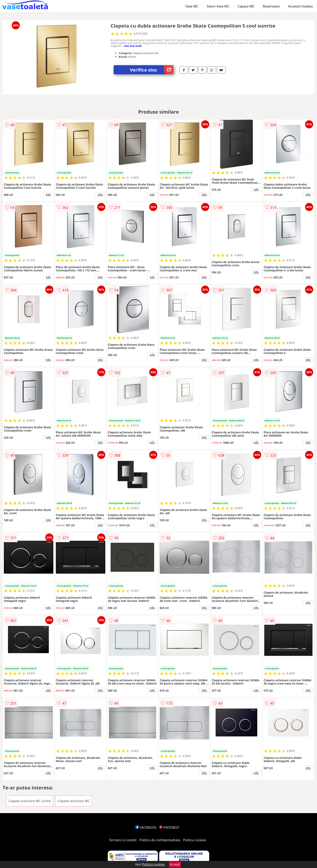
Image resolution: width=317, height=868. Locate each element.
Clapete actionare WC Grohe (30, 801)
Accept (175, 864)
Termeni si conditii (123, 840)
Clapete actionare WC (74, 801)
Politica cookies (195, 840)
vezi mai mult (133, 46)
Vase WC (192, 6)
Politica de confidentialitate (160, 840)
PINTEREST (169, 827)
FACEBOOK (146, 827)
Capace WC (246, 6)
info (48, 194)
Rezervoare (271, 6)
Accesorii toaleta (300, 6)
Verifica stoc (152, 70)
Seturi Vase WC (218, 6)
